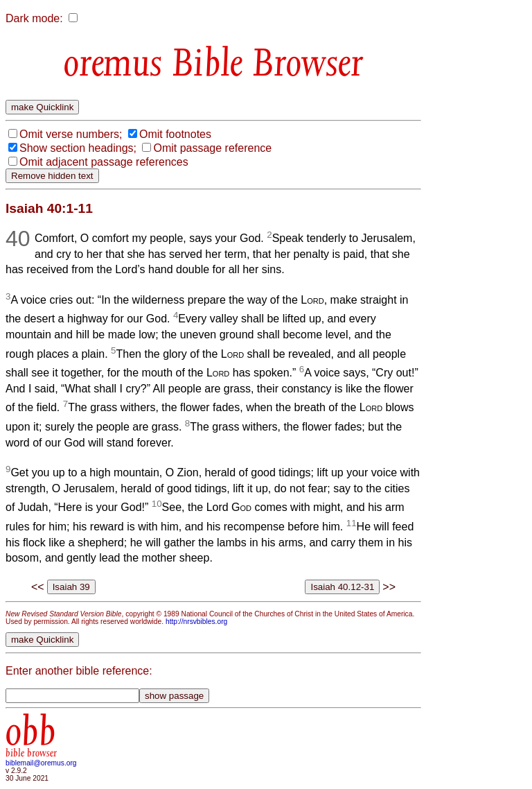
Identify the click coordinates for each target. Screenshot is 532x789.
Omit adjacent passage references (104, 162)
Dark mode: (34, 18)
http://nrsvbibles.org (196, 622)
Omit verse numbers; (71, 134)
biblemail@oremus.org (41, 763)
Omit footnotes (175, 134)
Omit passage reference (212, 148)
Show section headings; (78, 148)
